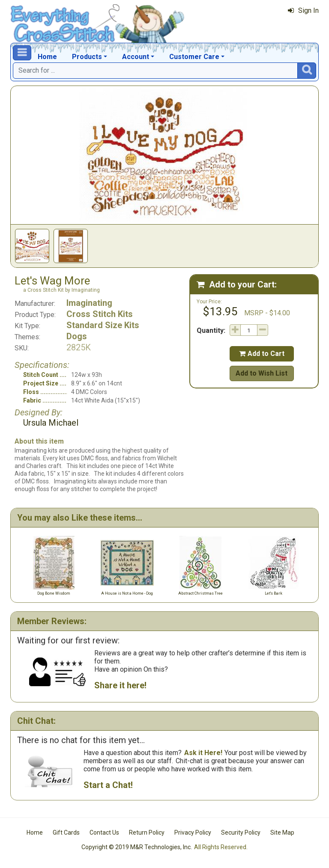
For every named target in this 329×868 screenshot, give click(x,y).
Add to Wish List (262, 373)
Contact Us (104, 832)
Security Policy (241, 832)
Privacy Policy (193, 832)
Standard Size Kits (103, 325)
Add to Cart (262, 354)
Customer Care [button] (194, 57)
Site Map (282, 832)
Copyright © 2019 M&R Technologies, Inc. (137, 847)
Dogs (77, 336)
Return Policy (147, 832)
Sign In (303, 10)
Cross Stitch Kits (100, 314)
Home (47, 57)
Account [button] (136, 57)
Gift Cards (66, 832)
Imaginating (89, 303)
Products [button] (87, 57)
